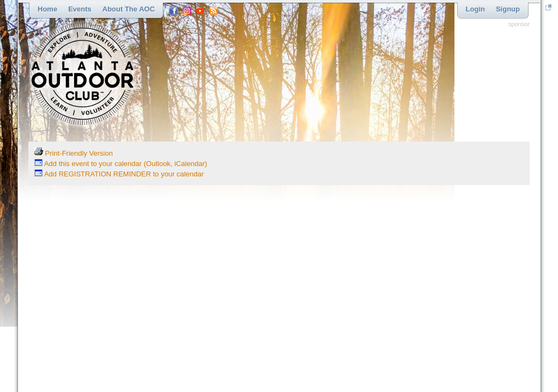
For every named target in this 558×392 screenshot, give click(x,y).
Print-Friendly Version (74, 153)
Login (475, 9)
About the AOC (129, 9)
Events (80, 9)
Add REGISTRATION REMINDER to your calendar (119, 174)
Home (47, 9)
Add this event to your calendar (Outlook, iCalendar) (121, 164)
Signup (508, 9)
